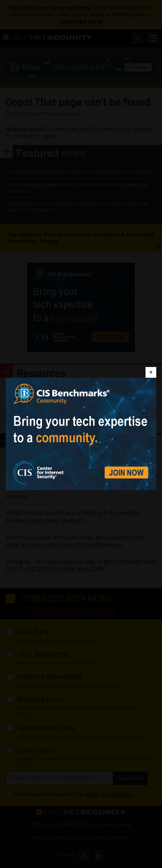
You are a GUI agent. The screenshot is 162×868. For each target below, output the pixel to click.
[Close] (151, 372)
